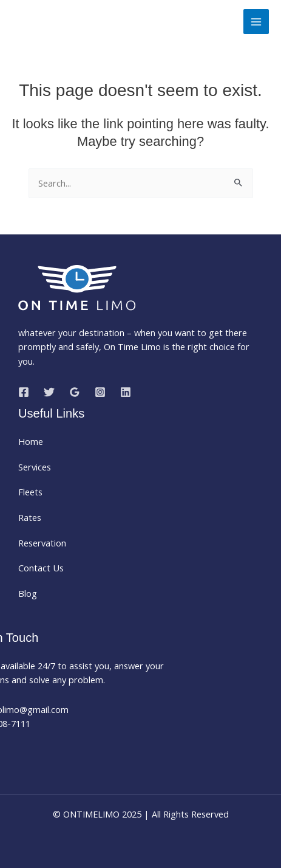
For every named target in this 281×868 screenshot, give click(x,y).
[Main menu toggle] (256, 22)
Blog (28, 593)
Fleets (30, 492)
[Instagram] (100, 392)
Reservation (42, 543)
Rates (30, 517)
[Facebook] (24, 392)
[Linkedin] (126, 392)
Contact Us (41, 568)
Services (35, 467)
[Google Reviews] (75, 392)
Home (31, 441)
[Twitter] (49, 392)
